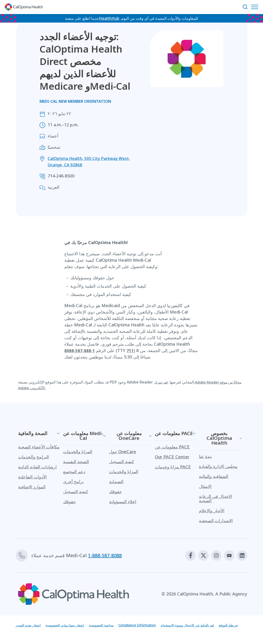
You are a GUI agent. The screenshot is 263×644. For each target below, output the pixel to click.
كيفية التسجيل (76, 492)
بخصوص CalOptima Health (219, 438)
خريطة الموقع (27, 634)
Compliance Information (152, 625)
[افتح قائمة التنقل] (256, 7)
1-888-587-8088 (105, 555)
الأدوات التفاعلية (32, 477)
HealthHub (109, 19)
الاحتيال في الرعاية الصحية (215, 498)
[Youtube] (227, 556)
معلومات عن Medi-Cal (83, 436)
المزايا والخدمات (78, 452)
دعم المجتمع (74, 472)
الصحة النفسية (76, 462)
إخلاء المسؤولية (123, 501)
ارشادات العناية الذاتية (37, 467)
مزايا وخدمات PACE (173, 467)
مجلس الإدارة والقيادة (218, 466)
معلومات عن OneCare (129, 436)
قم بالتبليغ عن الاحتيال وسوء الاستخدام (210, 625)
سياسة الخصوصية (111, 625)
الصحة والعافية (33, 433)
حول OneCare (123, 452)
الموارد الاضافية (32, 487)
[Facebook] (184, 556)
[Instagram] (213, 556)
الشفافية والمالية (214, 476)
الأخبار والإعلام (212, 511)
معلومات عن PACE (174, 433)
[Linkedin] (241, 556)
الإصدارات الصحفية (216, 521)
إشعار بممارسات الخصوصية (70, 625)
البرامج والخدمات (33, 457)
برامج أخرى (73, 482)
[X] (198, 556)
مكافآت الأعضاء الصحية (39, 447)
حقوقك (69, 501)
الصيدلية (116, 482)
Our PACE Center (172, 457)
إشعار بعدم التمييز (30, 625)
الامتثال (205, 486)
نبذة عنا (205, 456)
